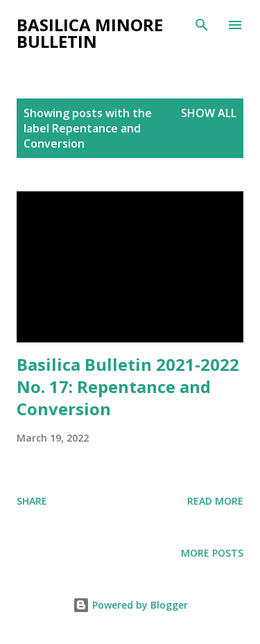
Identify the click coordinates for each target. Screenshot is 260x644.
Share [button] (32, 501)
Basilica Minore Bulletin (90, 33)
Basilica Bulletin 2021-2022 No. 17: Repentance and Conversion (128, 386)
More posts (212, 553)
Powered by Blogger (130, 605)
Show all (209, 113)
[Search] (202, 25)
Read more (215, 501)
